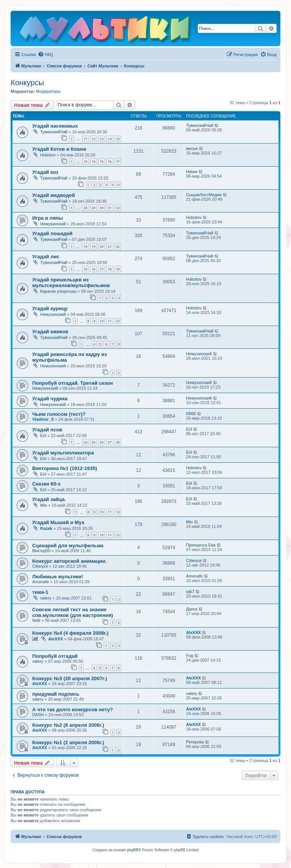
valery (46, 598)
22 (118, 246)
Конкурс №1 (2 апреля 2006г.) (68, 742)
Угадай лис (46, 257)
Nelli (36, 620)
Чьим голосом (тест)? (59, 414)
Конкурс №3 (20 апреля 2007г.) (70, 678)
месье (192, 148)
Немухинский (53, 224)
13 (102, 139)
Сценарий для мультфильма (68, 546)
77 (118, 162)
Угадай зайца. (49, 499)
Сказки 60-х (46, 484)
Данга (192, 609)
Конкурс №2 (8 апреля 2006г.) (68, 725)
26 (102, 442)
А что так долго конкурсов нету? (73, 710)
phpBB (133, 850)
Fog (190, 656)
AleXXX (56, 639)
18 (85, 246)
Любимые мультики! (58, 577)
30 (102, 208)
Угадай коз (45, 172)
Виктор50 (41, 551)
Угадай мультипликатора (63, 453)
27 (110, 442)
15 (118, 139)
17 (102, 269)
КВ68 (191, 414)
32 (118, 208)
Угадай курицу (50, 308)
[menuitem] (45, 55)
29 (94, 208)
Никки (192, 172)
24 (85, 442)
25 (94, 442)
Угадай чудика (50, 399)
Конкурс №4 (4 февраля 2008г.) (70, 633)
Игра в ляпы (48, 218)
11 (85, 139)
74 (94, 162)
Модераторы (48, 91)
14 (110, 139)
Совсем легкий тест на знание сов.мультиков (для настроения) (73, 612)
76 (110, 162)
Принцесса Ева (201, 545)
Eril (43, 436)
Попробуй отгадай (55, 656)
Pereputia (195, 742)
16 (94, 269)
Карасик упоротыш (58, 291)
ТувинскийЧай (54, 132)
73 (85, 162)
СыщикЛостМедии (204, 195)
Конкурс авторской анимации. (69, 561)
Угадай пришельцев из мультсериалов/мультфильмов (71, 283)
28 (85, 208)
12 (94, 139)
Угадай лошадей (52, 233)
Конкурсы (27, 83)
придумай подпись (56, 694)
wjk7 (190, 592)
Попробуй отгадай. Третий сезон (73, 383)
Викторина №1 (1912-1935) (65, 468)
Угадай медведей (54, 195)
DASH (38, 715)
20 (102, 246)
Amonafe (41, 582)
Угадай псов (47, 430)
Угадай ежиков (50, 332)
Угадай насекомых (55, 126)
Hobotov (48, 155)
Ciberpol (40, 566)
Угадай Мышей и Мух (58, 522)
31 (110, 208)
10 (102, 321)
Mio (44, 505)
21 (110, 246)
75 (102, 162)
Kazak (46, 528)
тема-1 (40, 592)
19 (94, 246)
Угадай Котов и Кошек (59, 149)
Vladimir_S (43, 419)
